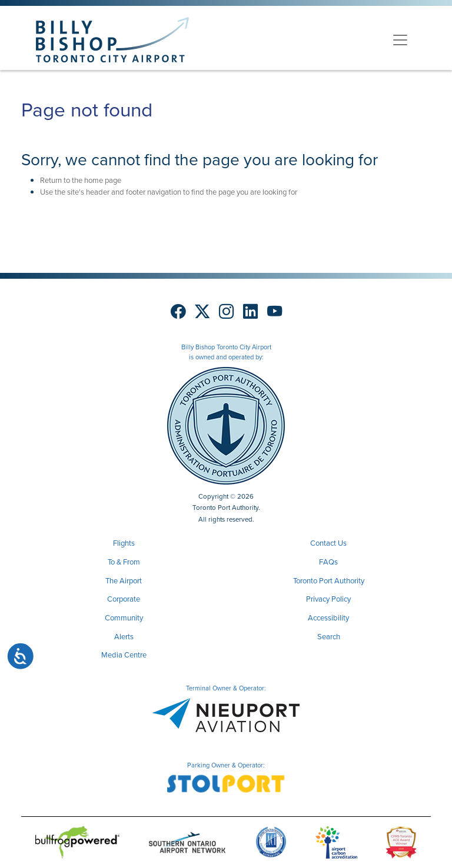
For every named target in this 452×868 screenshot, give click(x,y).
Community (124, 618)
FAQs (328, 562)
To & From (124, 562)
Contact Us (328, 543)
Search (329, 637)
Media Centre (124, 655)
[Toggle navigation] (400, 40)
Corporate (124, 599)
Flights (124, 543)
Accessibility (328, 618)
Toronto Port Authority (329, 581)
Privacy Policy (328, 599)
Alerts (124, 637)
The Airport (124, 581)
